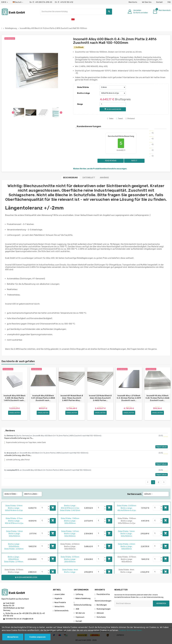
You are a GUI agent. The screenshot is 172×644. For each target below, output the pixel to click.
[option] (15, 394)
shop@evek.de (28, 619)
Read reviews (111, 161)
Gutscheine (101, 617)
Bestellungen (102, 605)
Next (164, 482)
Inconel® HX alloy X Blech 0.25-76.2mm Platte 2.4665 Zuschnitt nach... (157, 398)
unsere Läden (60, 595)
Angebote (58, 599)
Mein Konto (133, 2)
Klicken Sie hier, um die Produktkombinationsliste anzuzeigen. (100, 169)
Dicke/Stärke (83, 87)
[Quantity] (44, 508)
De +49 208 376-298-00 (41, 2)
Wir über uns (80, 613)
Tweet (120, 119)
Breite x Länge (83, 93)
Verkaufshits (59, 607)
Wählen (149, 494)
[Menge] (113, 104)
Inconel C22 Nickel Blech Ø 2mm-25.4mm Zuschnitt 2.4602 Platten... (100, 398)
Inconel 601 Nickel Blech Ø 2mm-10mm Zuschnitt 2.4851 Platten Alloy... (72, 398)
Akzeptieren (13, 637)
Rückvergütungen (103, 609)
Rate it (134, 161)
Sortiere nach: (135, 494)
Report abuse (162, 447)
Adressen (100, 613)
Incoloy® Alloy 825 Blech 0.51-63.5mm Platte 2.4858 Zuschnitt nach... (43, 398)
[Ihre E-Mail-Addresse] (134, 604)
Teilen (110, 119)
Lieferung (79, 595)
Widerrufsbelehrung (83, 599)
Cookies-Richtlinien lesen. (131, 630)
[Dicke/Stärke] (113, 87)
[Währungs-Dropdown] (5, 2)
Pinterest (130, 119)
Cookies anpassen (37, 637)
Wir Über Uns (147, 2)
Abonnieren (161, 604)
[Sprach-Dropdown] (18, 2)
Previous (148, 482)
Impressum (80, 617)
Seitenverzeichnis (61, 611)
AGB (77, 609)
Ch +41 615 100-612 (64, 2)
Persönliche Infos (103, 595)
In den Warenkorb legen (53, 508)
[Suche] (76, 12)
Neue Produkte (60, 603)
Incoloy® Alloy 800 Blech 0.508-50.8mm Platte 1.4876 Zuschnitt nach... (15, 398)
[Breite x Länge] (113, 93)
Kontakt (160, 2)
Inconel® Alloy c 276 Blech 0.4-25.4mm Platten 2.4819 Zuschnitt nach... (129, 398)
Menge (80, 104)
